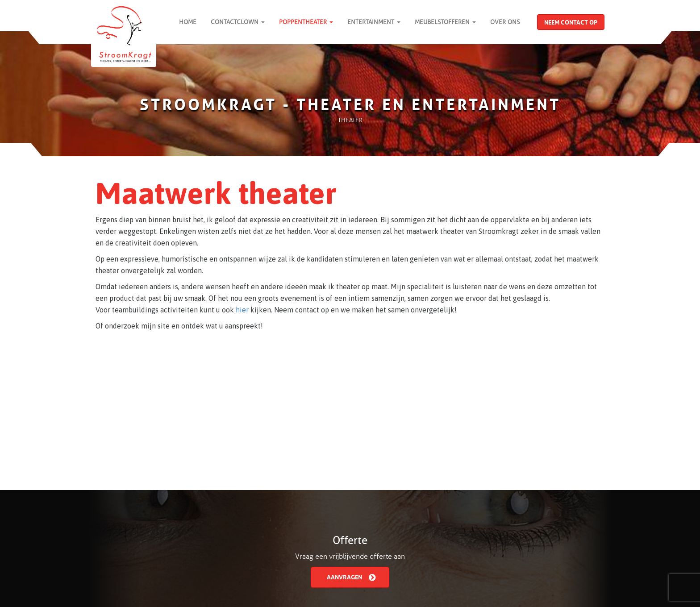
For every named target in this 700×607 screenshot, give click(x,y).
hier (242, 310)
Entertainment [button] (374, 22)
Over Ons (505, 22)
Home (188, 22)
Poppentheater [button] (306, 22)
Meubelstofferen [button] (445, 22)
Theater (350, 120)
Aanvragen (351, 576)
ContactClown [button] (238, 22)
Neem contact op (571, 21)
